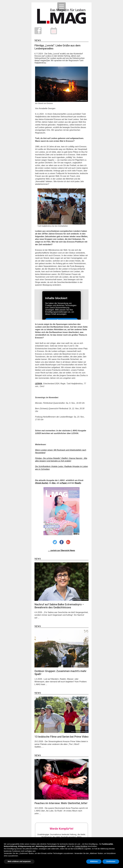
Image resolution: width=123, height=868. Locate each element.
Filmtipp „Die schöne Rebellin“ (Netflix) (51, 458)
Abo (54, 483)
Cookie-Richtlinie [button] (81, 846)
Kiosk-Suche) (42, 483)
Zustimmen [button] (111, 861)
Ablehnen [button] (94, 861)
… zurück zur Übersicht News (62, 550)
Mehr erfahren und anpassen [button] (19, 861)
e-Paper (64, 483)
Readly (78, 483)
